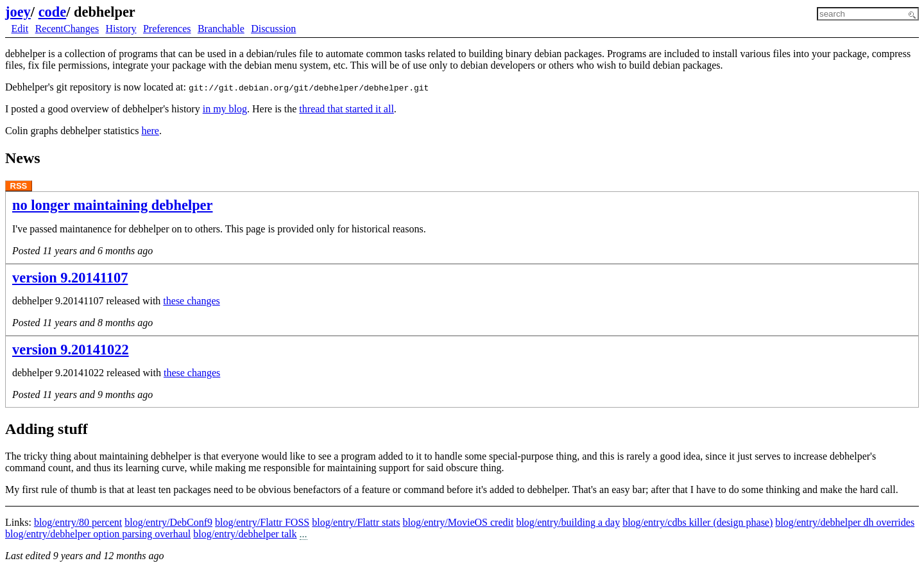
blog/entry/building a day (568, 522)
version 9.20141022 (71, 350)
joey (18, 12)
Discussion (273, 29)
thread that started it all (346, 109)
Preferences (167, 29)
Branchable (221, 29)
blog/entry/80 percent (78, 522)
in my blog (225, 109)
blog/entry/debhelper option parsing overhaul (98, 534)
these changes (191, 301)
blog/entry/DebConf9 (168, 522)
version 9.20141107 (70, 278)
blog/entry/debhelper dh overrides (845, 522)
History (121, 29)
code (53, 12)
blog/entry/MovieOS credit (458, 522)
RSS (19, 186)
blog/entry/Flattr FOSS (262, 522)
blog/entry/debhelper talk (245, 534)
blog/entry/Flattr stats (356, 522)
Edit (20, 29)
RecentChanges (67, 29)
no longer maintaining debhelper (112, 205)
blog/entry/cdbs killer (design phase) (697, 522)
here (150, 131)
